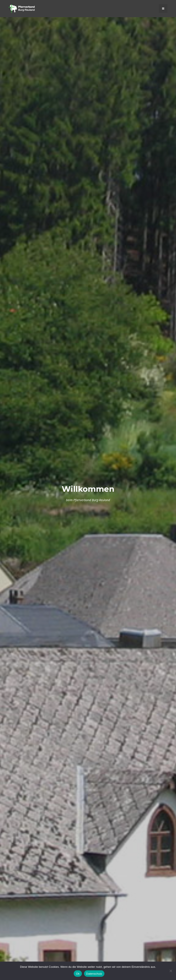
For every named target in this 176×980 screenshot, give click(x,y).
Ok (78, 974)
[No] (171, 971)
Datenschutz (94, 974)
